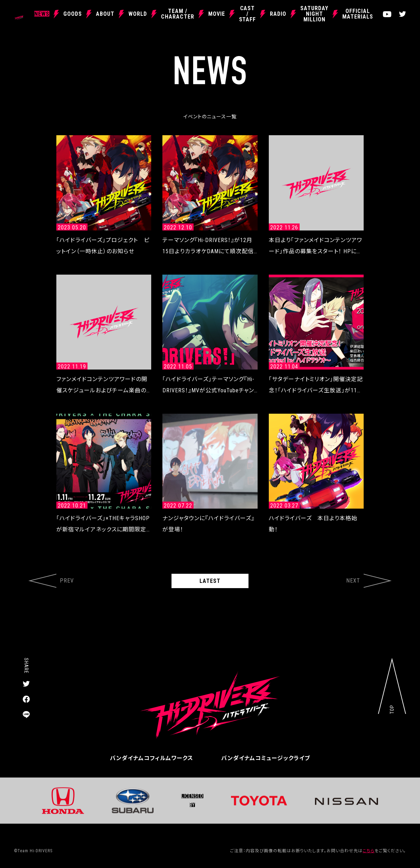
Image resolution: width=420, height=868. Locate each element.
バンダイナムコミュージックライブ (266, 758)
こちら (369, 851)
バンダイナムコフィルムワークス (152, 758)
